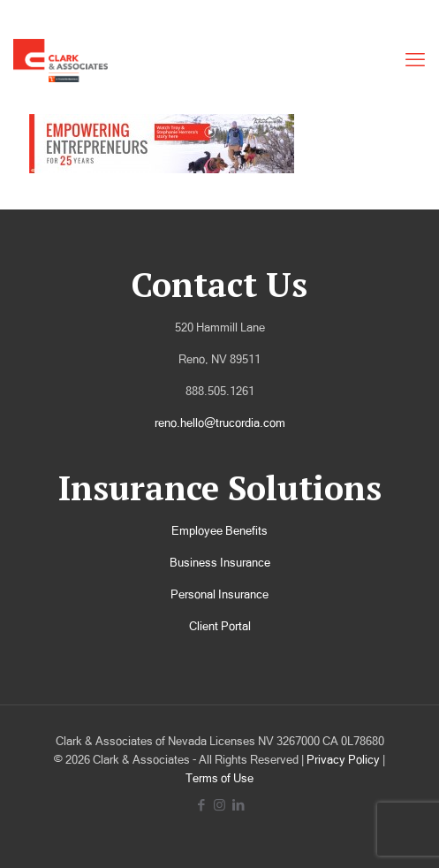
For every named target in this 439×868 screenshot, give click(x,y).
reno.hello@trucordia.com (220, 423)
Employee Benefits (219, 531)
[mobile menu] (415, 60)
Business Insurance (220, 563)
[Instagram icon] (219, 805)
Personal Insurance (219, 594)
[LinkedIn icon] (238, 805)
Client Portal (220, 626)
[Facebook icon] (201, 805)
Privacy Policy (343, 760)
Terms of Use (219, 778)
